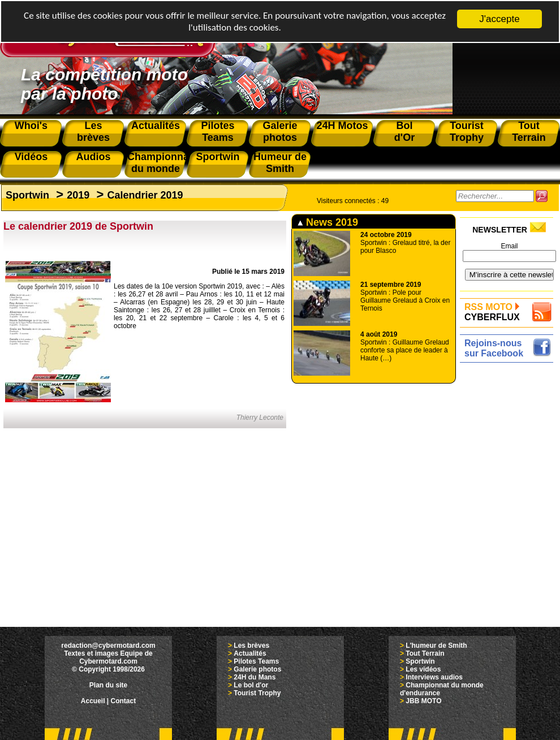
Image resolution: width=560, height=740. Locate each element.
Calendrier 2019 (145, 195)
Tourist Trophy (257, 693)
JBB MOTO (423, 701)
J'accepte (499, 19)
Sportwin (27, 195)
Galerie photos (257, 669)
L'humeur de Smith (436, 646)
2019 (78, 195)
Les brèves (251, 646)
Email (509, 246)
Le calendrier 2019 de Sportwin (78, 226)
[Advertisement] (509, 536)
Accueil (93, 701)
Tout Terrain (425, 653)
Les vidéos (423, 669)
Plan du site (108, 685)
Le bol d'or (251, 685)
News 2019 (328, 222)
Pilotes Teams (256, 661)
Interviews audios (434, 677)
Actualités (250, 653)
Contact (124, 701)
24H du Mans (255, 677)
